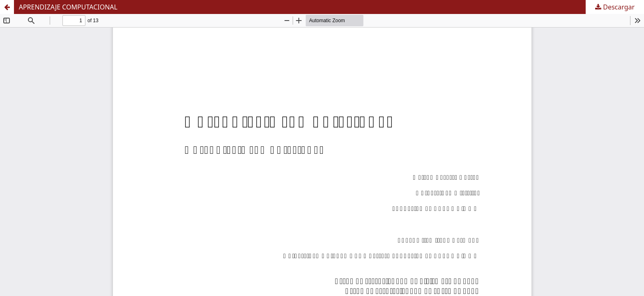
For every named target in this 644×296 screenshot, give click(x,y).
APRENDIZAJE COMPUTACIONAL (68, 7)
